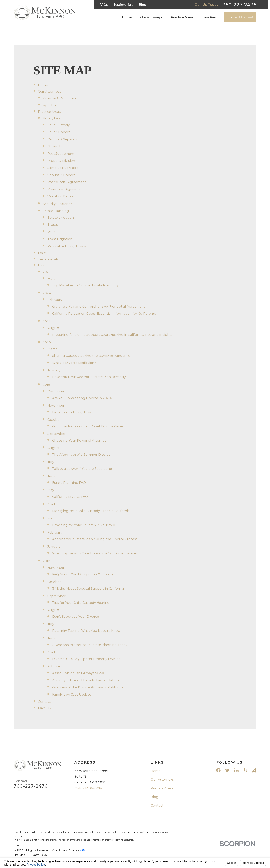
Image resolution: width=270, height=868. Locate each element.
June (51, 476)
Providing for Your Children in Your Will (84, 525)
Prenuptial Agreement (66, 189)
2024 (47, 293)
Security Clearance (58, 204)
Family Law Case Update (72, 694)
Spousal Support (61, 175)
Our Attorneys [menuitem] (151, 17)
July (51, 462)
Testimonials (123, 5)
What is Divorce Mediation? (74, 363)
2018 (46, 561)
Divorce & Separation (64, 139)
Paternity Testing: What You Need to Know (86, 631)
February (55, 300)
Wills (51, 232)
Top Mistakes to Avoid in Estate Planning (85, 285)
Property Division (61, 161)
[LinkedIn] (236, 770)
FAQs (104, 5)
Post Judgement (61, 154)
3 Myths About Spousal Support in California (88, 588)
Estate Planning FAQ (69, 483)
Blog (143, 5)
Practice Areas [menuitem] (182, 17)
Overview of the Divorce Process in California (88, 687)
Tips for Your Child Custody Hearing (81, 603)
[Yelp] (245, 770)
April (51, 504)
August (54, 328)
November (56, 405)
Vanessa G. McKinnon (60, 98)
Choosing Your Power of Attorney (79, 440)
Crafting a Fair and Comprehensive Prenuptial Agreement (99, 306)
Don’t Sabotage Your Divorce (76, 617)
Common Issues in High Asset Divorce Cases (88, 426)
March (53, 279)
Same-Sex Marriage (63, 168)
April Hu (49, 105)
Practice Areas (49, 112)
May (51, 490)
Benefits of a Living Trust (72, 412)
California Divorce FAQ (70, 497)
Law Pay (45, 708)
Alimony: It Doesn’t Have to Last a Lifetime (86, 680)
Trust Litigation (60, 239)
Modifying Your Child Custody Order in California (91, 511)
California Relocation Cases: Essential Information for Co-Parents (104, 314)
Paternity (55, 146)
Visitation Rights (61, 196)
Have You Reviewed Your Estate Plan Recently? (90, 377)
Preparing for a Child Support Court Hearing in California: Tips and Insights (112, 335)
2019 (46, 385)
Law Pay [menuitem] (209, 17)
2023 (47, 321)
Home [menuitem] (127, 17)
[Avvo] (254, 770)
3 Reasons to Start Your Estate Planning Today (90, 645)
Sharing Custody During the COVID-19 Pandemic (91, 356)
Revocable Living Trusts (67, 246)
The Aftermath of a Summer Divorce (81, 455)
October (54, 420)
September (56, 434)
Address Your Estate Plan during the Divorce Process (95, 539)
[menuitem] (19, 855)
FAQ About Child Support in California (83, 574)
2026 (47, 272)
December (56, 391)
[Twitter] (227, 770)
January (54, 370)
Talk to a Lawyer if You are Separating (82, 469)
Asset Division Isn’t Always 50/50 (78, 673)
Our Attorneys (50, 91)
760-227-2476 (240, 5)
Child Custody (59, 125)
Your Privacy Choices (68, 850)
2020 (47, 342)
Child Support (59, 132)
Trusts (53, 225)
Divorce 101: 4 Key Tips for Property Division (87, 659)
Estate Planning (56, 211)
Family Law (52, 118)
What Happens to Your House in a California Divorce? (95, 553)
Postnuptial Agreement (67, 182)
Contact (44, 702)
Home (43, 85)
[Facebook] (218, 770)
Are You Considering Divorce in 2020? (82, 398)
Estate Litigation (61, 218)
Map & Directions (88, 788)
